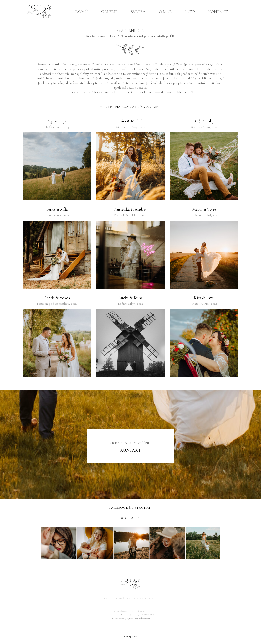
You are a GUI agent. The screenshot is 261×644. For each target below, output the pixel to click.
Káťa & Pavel (204, 298)
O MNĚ (165, 12)
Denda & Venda (57, 298)
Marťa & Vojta (204, 209)
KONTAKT (218, 12)
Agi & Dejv (57, 121)
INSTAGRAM (141, 508)
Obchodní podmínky (139, 611)
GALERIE (109, 12)
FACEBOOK (119, 508)
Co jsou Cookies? (120, 611)
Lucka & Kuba (130, 298)
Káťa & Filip (204, 121)
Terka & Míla (57, 209)
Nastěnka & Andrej (130, 209)
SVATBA (138, 12)
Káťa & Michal (130, 121)
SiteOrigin (128, 636)
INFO (190, 12)
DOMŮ (82, 12)
